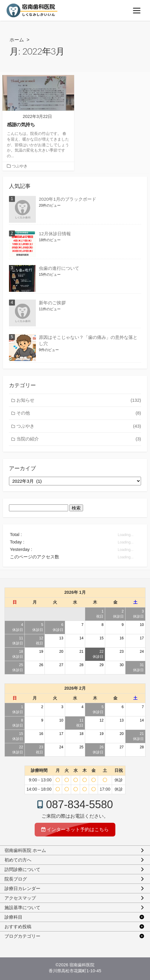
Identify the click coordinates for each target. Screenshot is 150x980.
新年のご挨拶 (52, 303)
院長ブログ (16, 879)
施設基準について (22, 907)
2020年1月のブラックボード (68, 199)
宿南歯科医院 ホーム (25, 850)
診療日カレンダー (22, 888)
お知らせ (79, 400)
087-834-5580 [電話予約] (79, 804)
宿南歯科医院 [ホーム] (82, 965)
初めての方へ (18, 860)
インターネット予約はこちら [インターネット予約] (75, 829)
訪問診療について (22, 869)
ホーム (17, 40)
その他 (79, 413)
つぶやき (20, 166)
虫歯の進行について (59, 268)
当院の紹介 (79, 439)
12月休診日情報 (55, 234)
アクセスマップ (20, 898)
